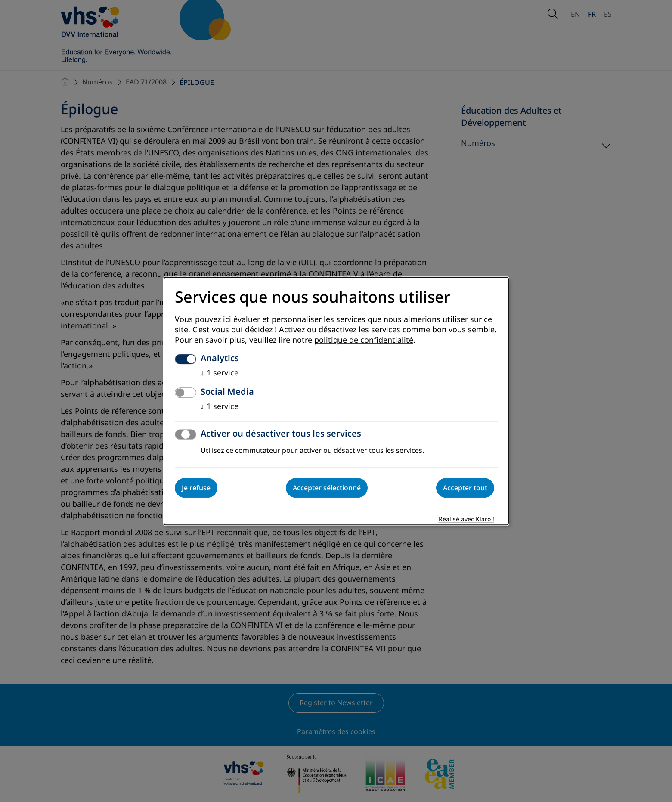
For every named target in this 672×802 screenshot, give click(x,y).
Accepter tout (465, 488)
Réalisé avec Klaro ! (466, 519)
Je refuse (196, 488)
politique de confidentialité (364, 340)
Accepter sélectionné (327, 488)
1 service (220, 373)
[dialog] (336, 401)
